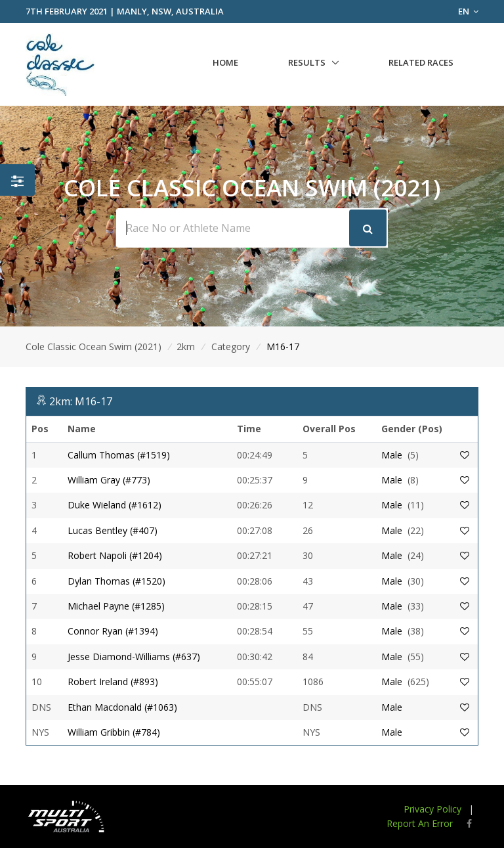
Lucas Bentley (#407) (113, 530)
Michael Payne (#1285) (116, 606)
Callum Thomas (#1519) (119, 455)
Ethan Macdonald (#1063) (122, 707)
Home (225, 62)
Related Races (421, 62)
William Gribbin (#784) (114, 732)
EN (468, 11)
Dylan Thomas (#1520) (116, 581)
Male (392, 455)
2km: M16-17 (81, 401)
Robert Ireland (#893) (113, 681)
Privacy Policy (432, 809)
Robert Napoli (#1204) (115, 555)
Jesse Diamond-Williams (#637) (134, 657)
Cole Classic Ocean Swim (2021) (94, 346)
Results (307, 62)
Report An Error (420, 823)
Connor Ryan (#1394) (113, 631)
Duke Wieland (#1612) (115, 505)
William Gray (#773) (109, 480)
